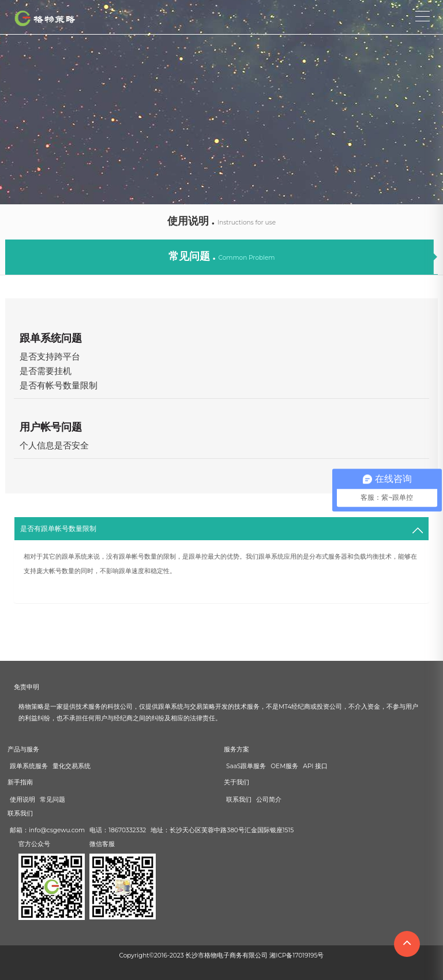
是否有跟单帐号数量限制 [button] (58, 528)
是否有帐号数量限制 (59, 385)
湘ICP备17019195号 (296, 955)
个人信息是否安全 (54, 445)
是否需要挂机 (46, 371)
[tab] (221, 529)
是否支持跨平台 (50, 356)
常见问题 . (222, 256)
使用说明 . (221, 221)
